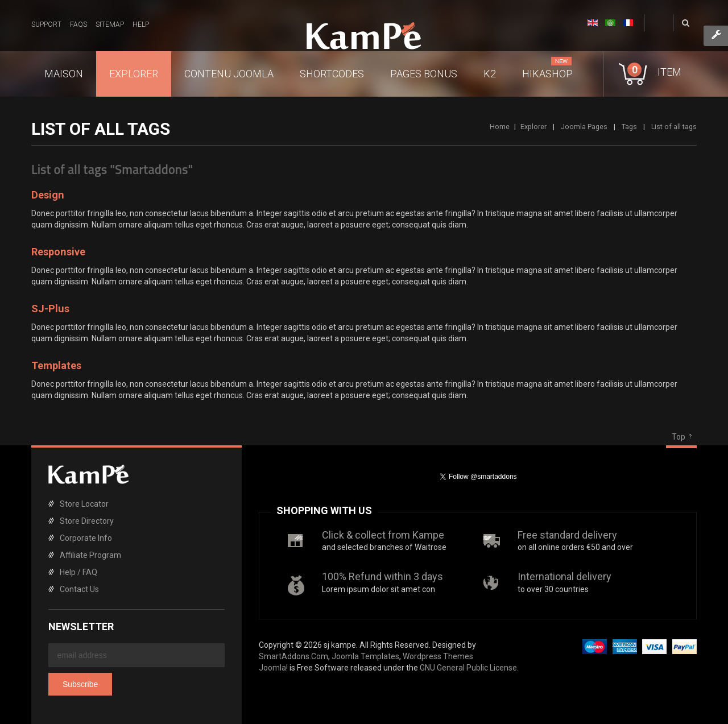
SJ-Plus (50, 309)
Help (141, 24)
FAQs (78, 24)
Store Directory (87, 521)
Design (48, 195)
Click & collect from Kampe (383, 535)
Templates (56, 365)
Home (500, 127)
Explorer (533, 127)
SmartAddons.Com (293, 656)
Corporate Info (86, 538)
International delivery (564, 576)
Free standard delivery (567, 535)
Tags (629, 127)
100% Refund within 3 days (382, 576)
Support (46, 24)
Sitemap (110, 24)
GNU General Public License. (469, 668)
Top (679, 437)
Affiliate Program (90, 555)
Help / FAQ (78, 572)
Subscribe (80, 684)
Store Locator (84, 504)
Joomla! (273, 668)
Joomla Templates (365, 656)
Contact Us (79, 589)
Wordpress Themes (438, 656)
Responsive (58, 252)
